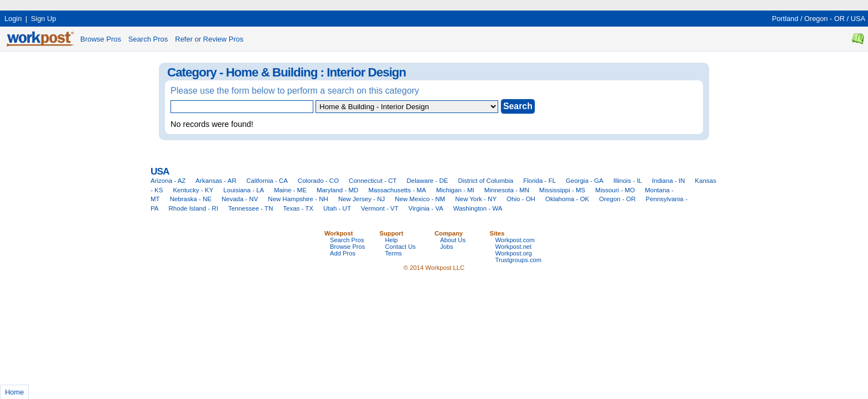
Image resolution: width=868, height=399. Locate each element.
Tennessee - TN (250, 208)
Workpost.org (514, 253)
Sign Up (44, 19)
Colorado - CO (318, 181)
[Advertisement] (201, 4)
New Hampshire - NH (298, 199)
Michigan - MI (455, 190)
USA (858, 19)
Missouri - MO (615, 190)
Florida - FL (539, 181)
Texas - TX (298, 208)
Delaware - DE (428, 181)
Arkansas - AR (216, 181)
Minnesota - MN (507, 190)
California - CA (267, 181)
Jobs (447, 247)
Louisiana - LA (244, 190)
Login (13, 19)
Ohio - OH (521, 199)
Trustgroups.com (519, 260)
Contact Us (401, 247)
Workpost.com (515, 240)
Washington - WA (478, 208)
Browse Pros (101, 39)
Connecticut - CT (373, 181)
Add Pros (343, 253)
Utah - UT (337, 208)
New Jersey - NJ (361, 199)
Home (14, 392)
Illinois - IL (628, 181)
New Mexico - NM (420, 199)
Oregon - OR (825, 19)
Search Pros (148, 39)
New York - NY (476, 199)
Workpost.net (514, 247)
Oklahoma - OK (567, 199)
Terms (394, 253)
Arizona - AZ (168, 181)
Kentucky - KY (193, 190)
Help (392, 240)
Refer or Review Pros (209, 39)
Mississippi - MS (562, 190)
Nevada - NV (240, 199)
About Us (453, 240)
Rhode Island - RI (194, 208)
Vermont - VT (380, 208)
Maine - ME (290, 190)
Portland (785, 19)
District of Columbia (485, 181)
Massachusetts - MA (397, 190)
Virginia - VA (426, 208)
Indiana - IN (669, 181)
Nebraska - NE (191, 199)
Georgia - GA (585, 181)
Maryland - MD (338, 190)
